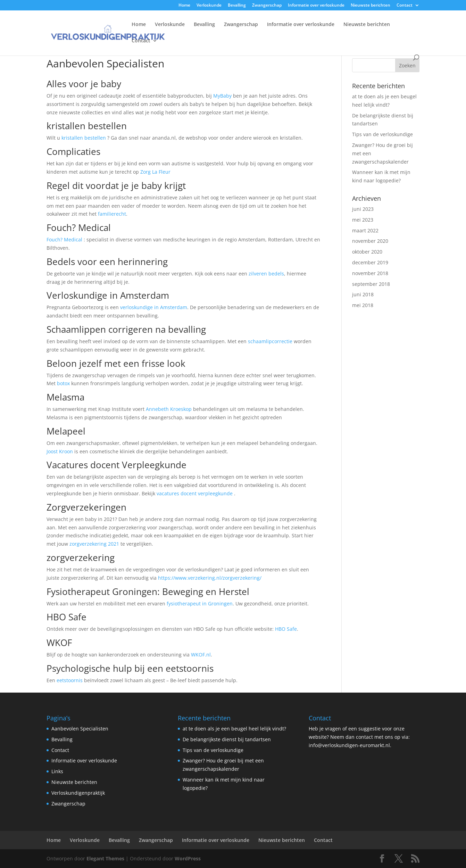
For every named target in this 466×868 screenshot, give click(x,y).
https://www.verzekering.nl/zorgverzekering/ (210, 578)
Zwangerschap (267, 6)
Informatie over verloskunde (316, 6)
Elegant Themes (105, 858)
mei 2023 (363, 220)
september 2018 (371, 284)
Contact (405, 6)
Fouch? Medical (64, 239)
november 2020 (370, 241)
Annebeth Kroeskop (169, 409)
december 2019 (370, 262)
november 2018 (370, 273)
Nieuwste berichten (371, 6)
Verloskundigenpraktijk (78, 793)
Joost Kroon (60, 451)
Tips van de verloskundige (382, 134)
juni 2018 (363, 294)
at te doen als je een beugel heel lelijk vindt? (234, 729)
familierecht (112, 214)
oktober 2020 (367, 252)
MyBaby (222, 96)
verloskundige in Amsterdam (154, 307)
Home (184, 6)
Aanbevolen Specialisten (80, 729)
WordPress (188, 858)
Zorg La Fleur (155, 172)
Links (57, 771)
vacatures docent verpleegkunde (195, 493)
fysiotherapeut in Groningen (200, 604)
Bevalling (237, 6)
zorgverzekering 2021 (94, 544)
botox (63, 383)
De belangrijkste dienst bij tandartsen (227, 739)
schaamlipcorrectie (270, 341)
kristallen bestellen (84, 138)
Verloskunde (209, 6)
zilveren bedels (266, 274)
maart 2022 (365, 230)
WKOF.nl (201, 655)
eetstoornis (70, 680)
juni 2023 (363, 209)
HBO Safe (286, 629)
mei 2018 (363, 305)
